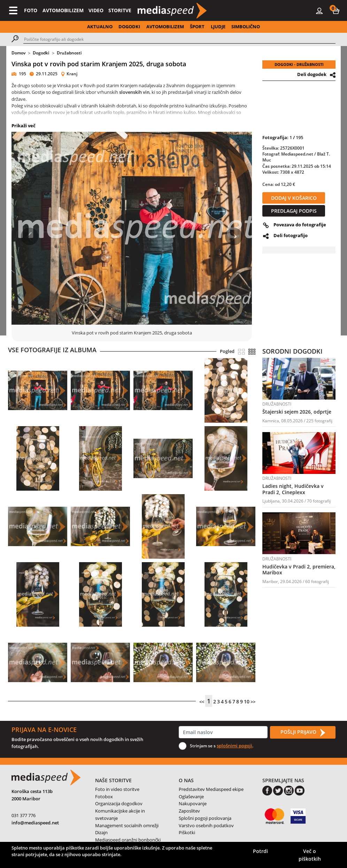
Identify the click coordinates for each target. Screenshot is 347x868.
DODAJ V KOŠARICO (294, 198)
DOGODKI (129, 27)
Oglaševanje (191, 797)
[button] (336, 10)
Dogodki (41, 53)
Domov (18, 53)
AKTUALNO (100, 27)
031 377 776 (24, 815)
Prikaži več (24, 126)
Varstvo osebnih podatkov (206, 825)
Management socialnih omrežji (127, 825)
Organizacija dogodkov (119, 803)
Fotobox (104, 797)
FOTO (31, 10)
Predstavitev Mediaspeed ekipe (211, 789)
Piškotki (187, 832)
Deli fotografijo (291, 235)
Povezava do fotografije (300, 225)
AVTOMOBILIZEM (63, 10)
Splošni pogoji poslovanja (205, 818)
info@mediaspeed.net (35, 823)
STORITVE (120, 10)
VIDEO (96, 10)
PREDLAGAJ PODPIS (294, 211)
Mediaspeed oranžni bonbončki (128, 840)
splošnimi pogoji (234, 746)
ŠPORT (197, 27)
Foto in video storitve (117, 789)
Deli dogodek (312, 74)
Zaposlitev (189, 811)
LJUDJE (218, 27)
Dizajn (101, 832)
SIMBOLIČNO (246, 27)
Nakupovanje (193, 803)
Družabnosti (69, 53)
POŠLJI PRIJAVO (303, 732)
